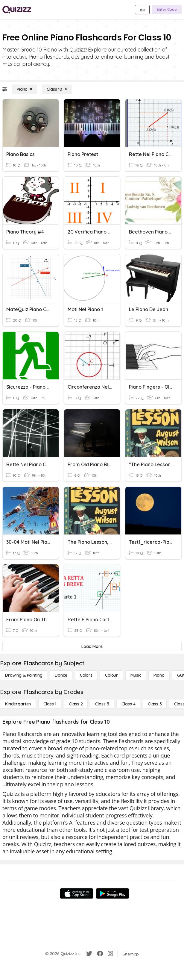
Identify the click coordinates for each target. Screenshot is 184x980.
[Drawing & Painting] (24, 675)
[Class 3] (102, 704)
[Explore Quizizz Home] (17, 10)
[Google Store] (112, 893)
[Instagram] (110, 954)
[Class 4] (128, 704)
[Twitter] (89, 954)
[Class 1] (50, 704)
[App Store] (77, 893)
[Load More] (92, 646)
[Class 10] (57, 89)
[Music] (136, 675)
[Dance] (61, 675)
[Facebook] (100, 954)
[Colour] (111, 675)
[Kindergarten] (18, 704)
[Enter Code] (167, 10)
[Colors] (86, 675)
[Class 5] (155, 704)
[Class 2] (76, 704)
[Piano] (25, 89)
